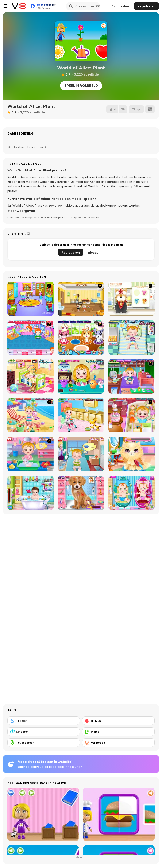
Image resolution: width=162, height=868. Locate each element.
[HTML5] (118, 721)
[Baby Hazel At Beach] (30, 415)
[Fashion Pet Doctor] (81, 493)
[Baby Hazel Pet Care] (30, 454)
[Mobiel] (118, 732)
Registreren (146, 6)
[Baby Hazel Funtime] (132, 338)
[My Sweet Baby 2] (30, 338)
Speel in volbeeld (81, 86)
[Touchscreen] (44, 743)
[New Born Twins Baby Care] (132, 493)
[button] (21, 211)
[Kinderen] (44, 732)
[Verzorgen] (118, 743)
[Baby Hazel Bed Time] (132, 415)
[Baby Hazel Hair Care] (81, 376)
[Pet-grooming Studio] (132, 299)
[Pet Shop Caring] (81, 338)
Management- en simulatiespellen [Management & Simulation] (44, 217)
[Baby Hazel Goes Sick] (132, 376)
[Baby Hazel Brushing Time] (30, 376)
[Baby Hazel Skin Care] (81, 415)
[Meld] (136, 109)
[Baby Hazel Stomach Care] (81, 454)
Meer (81, 857)
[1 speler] (44, 721)
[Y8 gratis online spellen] (19, 6)
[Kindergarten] (30, 299)
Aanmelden (120, 6)
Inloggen (94, 252)
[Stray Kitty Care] (132, 454)
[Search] (70, 6)
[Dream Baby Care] (30, 493)
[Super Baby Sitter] (81, 299)
